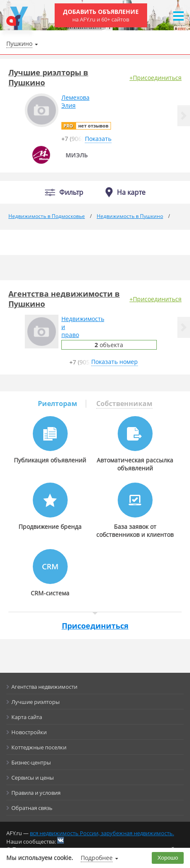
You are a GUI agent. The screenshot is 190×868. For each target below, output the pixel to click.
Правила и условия (36, 793)
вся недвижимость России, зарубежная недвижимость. (102, 833)
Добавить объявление (101, 15)
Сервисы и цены (33, 778)
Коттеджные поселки (39, 747)
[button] (184, 116)
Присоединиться (95, 626)
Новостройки (29, 732)
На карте (131, 192)
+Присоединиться (156, 78)
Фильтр (71, 192)
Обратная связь (32, 808)
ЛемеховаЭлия (75, 101)
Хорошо (168, 858)
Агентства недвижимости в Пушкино (64, 299)
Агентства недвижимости (44, 687)
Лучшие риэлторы (36, 702)
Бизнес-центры (31, 762)
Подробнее (97, 858)
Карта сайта (27, 717)
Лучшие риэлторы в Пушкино (48, 77)
